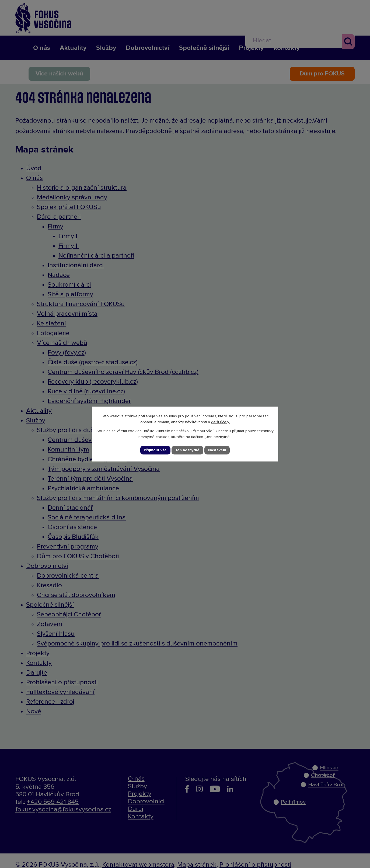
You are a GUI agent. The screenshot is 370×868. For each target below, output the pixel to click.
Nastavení (217, 450)
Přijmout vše (155, 450)
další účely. (220, 422)
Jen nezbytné (187, 450)
